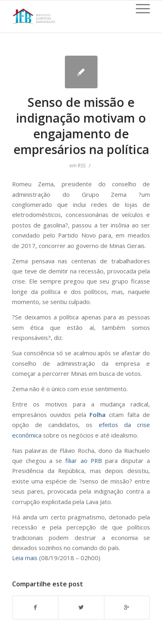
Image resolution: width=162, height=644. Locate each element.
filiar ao (78, 461)
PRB (96, 461)
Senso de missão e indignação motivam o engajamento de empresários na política (81, 126)
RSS (82, 166)
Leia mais (25, 558)
